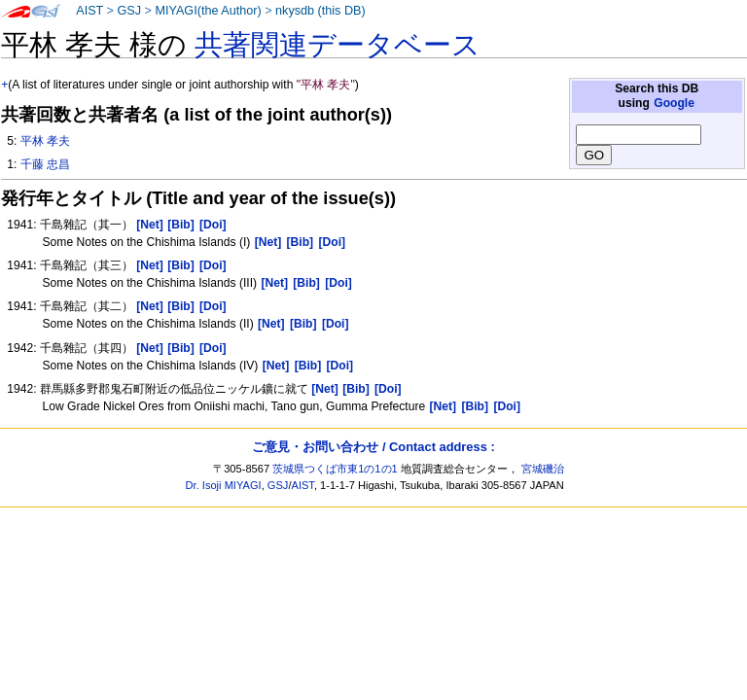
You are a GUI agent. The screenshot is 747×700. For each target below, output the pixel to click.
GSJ (129, 11)
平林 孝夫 (45, 141)
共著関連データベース (338, 45)
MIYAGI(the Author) (208, 11)
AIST (89, 11)
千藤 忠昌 (45, 164)
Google (674, 103)
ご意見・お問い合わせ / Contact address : (373, 447)
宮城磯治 (543, 469)
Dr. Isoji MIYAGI (224, 485)
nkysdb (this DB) (320, 11)
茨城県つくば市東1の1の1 (335, 469)
